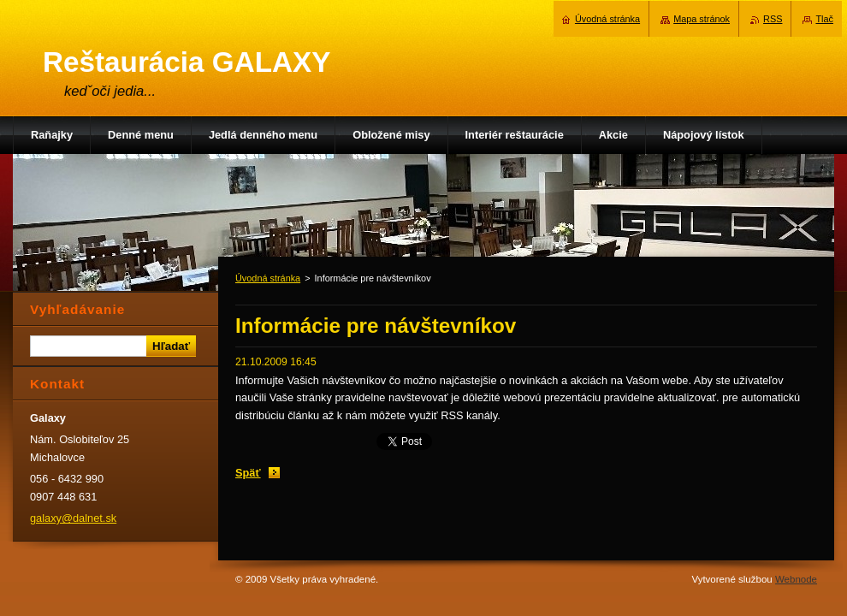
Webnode (796, 579)
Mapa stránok (702, 19)
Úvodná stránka (268, 278)
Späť (248, 473)
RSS (773, 19)
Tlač (824, 19)
